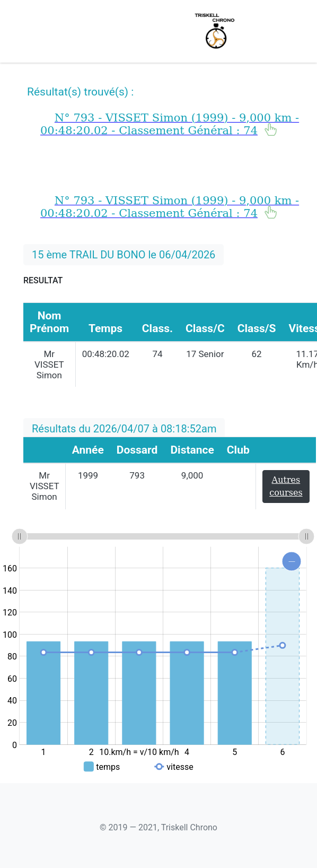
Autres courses (286, 486)
